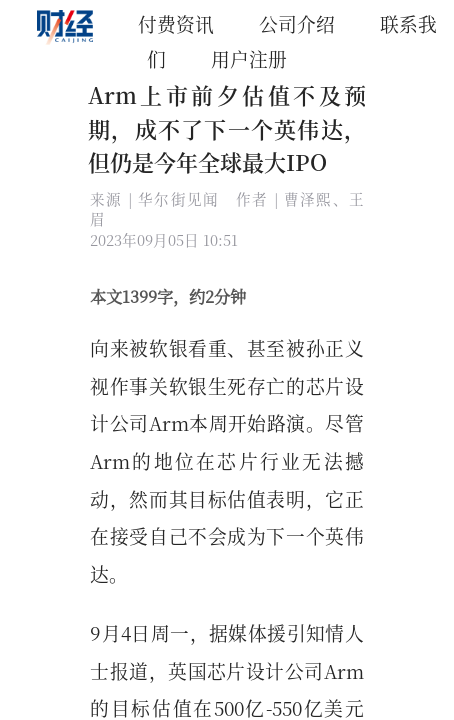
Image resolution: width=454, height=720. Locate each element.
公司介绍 (297, 23)
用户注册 (249, 58)
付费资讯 (176, 23)
